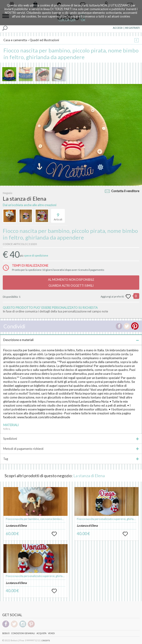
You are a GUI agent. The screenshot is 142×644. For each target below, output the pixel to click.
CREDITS (46, 641)
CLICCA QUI (67, 20)
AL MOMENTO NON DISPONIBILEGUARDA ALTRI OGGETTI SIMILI (71, 283)
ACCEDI (118, 28)
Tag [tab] (71, 459)
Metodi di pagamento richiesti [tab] (71, 449)
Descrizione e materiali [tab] (71, 340)
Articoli (58, 215)
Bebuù (6, 633)
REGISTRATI (132, 28)
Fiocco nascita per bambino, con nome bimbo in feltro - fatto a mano (47, 519)
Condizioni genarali (23, 633)
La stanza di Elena (89, 476)
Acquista (41, 633)
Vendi (51, 633)
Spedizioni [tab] (71, 439)
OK (83, 20)
